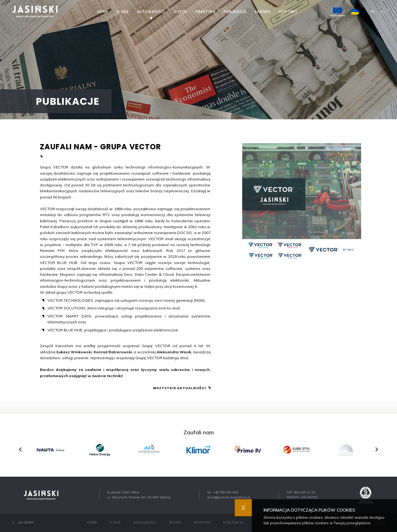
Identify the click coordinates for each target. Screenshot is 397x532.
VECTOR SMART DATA (69, 316)
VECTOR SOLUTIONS (67, 308)
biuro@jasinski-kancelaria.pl (229, 497)
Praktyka (206, 12)
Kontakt (288, 12)
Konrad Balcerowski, (113, 352)
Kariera (263, 12)
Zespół (180, 12)
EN (383, 12)
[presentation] (20, 449)
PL (373, 12)
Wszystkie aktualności (180, 388)
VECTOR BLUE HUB (65, 330)
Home (103, 12)
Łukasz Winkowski (74, 352)
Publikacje (235, 12)
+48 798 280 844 (226, 492)
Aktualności (151, 12)
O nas (123, 12)
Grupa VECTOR (54, 167)
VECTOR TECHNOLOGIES (70, 300)
